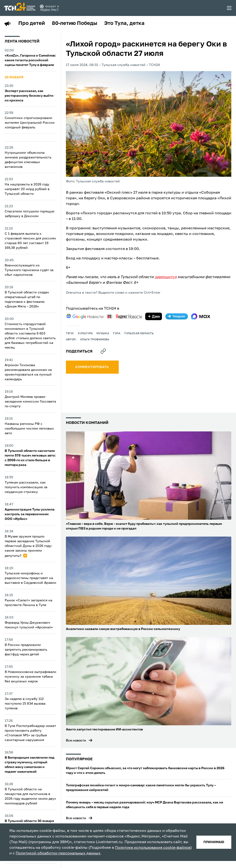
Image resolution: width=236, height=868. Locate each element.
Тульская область (139, 334)
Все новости (76, 741)
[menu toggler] (229, 8)
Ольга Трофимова (95, 340)
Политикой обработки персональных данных (58, 853)
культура (85, 334)
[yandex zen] (154, 316)
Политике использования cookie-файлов (153, 848)
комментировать (92, 367)
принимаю (214, 842)
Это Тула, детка (124, 23)
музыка (103, 334)
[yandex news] (124, 317)
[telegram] (177, 316)
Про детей (32, 23)
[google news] (85, 316)
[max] (201, 316)
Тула (117, 334)
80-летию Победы (74, 23)
